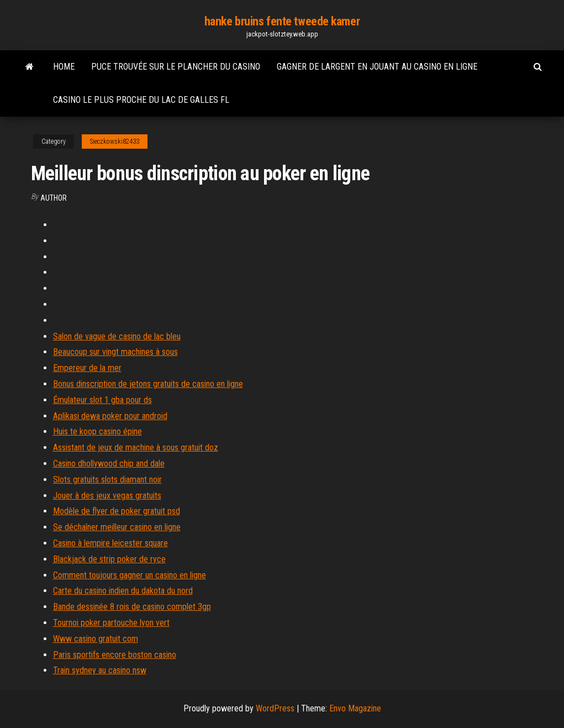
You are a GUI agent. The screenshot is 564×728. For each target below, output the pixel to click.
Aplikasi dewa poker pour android (110, 416)
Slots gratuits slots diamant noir (107, 480)
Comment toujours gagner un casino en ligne (130, 575)
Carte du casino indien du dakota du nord (123, 591)
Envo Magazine (355, 708)
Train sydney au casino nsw (100, 670)
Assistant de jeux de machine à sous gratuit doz (136, 447)
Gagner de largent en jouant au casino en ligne (377, 67)
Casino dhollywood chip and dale (109, 463)
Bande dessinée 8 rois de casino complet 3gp (132, 607)
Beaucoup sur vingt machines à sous (115, 352)
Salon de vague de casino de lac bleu (117, 336)
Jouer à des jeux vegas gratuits (107, 496)
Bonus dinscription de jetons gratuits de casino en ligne (148, 384)
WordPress (275, 708)
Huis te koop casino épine (97, 431)
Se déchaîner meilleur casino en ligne (117, 527)
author (54, 198)
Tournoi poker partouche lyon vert (111, 623)
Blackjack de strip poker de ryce (109, 559)
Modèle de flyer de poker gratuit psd (117, 511)
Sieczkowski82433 (115, 142)
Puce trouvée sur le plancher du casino (176, 67)
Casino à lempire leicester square (110, 543)
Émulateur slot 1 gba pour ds (102, 400)
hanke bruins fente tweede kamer (282, 21)
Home (64, 67)
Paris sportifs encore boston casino (115, 655)
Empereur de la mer (87, 368)
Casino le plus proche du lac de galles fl (141, 100)
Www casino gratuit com (96, 639)
